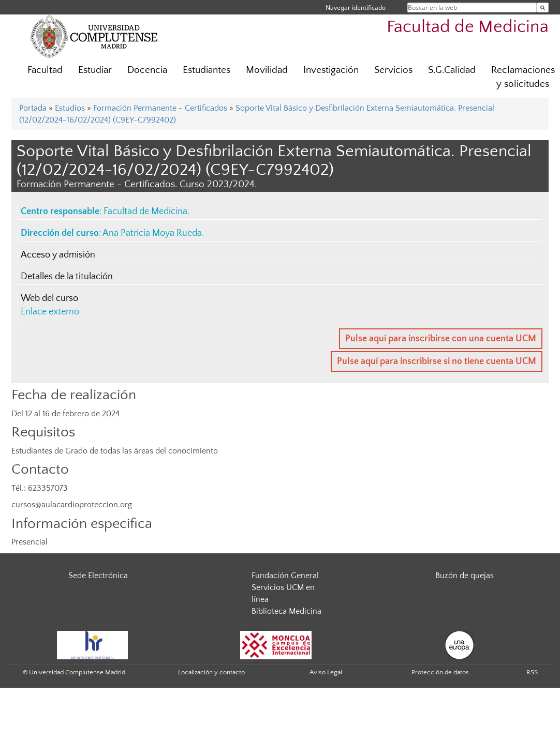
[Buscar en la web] (543, 7)
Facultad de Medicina (468, 27)
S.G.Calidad (452, 70)
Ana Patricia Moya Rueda (152, 233)
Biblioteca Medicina (286, 611)
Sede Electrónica (98, 576)
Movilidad (267, 70)
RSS (532, 672)
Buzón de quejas (465, 576)
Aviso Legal (326, 672)
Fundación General (285, 576)
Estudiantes (207, 70)
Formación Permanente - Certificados (160, 108)
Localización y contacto (211, 672)
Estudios (70, 108)
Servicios (393, 70)
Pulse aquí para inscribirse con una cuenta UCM (441, 339)
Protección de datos (440, 672)
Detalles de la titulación (67, 277)
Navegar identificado (356, 7)
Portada (33, 108)
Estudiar (95, 70)
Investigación (331, 70)
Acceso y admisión (58, 255)
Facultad (45, 70)
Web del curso (49, 298)
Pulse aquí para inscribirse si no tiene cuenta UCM (437, 361)
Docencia (147, 70)
